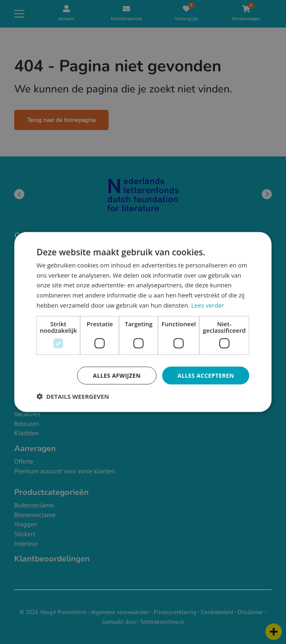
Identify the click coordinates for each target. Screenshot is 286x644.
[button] (73, 396)
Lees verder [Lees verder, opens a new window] (208, 305)
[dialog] (143, 322)
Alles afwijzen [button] (117, 375)
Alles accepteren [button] (206, 375)
